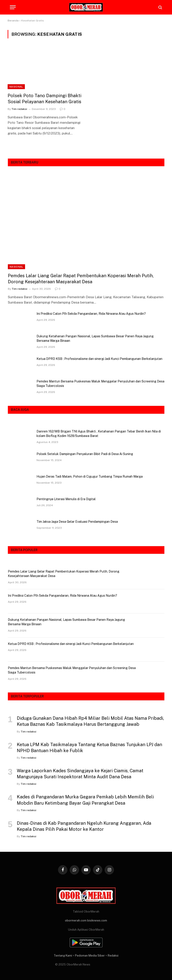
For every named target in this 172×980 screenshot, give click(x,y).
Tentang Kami (63, 956)
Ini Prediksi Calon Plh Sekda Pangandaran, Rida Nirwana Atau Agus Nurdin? (91, 314)
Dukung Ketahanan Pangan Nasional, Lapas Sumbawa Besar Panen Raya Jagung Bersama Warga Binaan (95, 338)
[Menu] (13, 7)
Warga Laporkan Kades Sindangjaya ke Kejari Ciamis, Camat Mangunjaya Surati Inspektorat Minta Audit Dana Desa (80, 774)
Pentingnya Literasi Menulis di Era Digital (66, 499)
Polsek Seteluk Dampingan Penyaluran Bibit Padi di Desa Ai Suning (85, 454)
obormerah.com (76, 920)
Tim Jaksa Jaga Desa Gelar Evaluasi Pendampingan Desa (77, 522)
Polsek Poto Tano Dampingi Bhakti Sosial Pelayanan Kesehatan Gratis (44, 99)
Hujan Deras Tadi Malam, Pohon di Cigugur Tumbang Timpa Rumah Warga (90, 476)
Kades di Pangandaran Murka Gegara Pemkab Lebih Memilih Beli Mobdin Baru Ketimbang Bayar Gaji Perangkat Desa (85, 800)
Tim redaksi (19, 109)
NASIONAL (16, 87)
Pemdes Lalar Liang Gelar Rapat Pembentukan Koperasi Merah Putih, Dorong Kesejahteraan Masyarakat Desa (81, 279)
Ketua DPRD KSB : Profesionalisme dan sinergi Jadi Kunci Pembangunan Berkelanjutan (99, 359)
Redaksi (113, 956)
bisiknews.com (97, 920)
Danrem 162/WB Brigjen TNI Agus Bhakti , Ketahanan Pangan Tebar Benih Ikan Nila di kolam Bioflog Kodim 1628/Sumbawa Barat (99, 434)
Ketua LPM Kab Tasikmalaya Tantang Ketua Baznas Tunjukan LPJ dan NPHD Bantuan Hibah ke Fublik (89, 748)
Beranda (13, 21)
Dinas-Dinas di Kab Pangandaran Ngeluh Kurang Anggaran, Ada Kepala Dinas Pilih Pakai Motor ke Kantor (84, 826)
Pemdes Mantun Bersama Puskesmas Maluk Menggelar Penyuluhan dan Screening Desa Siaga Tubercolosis (100, 384)
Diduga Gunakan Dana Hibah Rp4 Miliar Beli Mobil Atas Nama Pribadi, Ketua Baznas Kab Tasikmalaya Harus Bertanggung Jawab (90, 721)
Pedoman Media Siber (90, 956)
